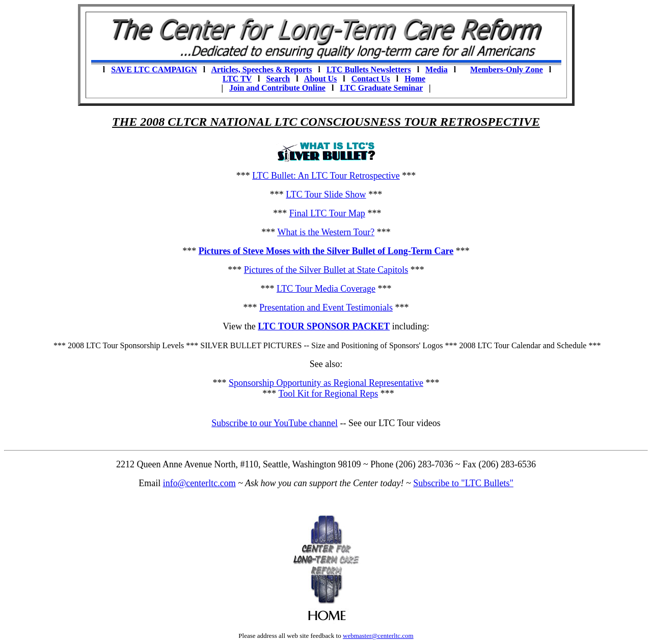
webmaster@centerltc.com (378, 636)
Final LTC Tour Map (327, 213)
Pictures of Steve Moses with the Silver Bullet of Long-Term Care (326, 251)
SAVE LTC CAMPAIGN (154, 69)
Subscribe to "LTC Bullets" (463, 483)
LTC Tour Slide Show (326, 194)
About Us (320, 79)
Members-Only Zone (507, 69)
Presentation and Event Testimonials (326, 307)
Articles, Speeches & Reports (261, 69)
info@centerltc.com (199, 483)
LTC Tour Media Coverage (326, 289)
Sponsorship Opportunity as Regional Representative (326, 383)
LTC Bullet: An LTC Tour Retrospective (326, 176)
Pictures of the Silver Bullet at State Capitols (326, 270)
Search (278, 79)
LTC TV (237, 79)
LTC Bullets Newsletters (369, 69)
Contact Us (371, 79)
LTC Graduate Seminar (381, 88)
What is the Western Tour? (326, 232)
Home (415, 79)
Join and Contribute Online (277, 88)
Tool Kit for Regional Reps (328, 394)
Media (437, 69)
